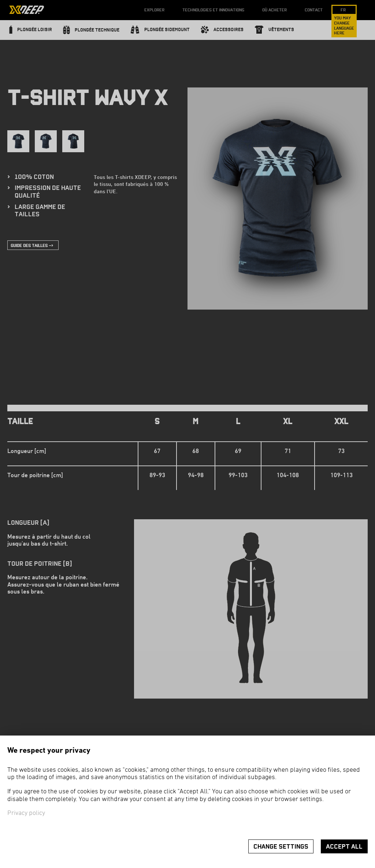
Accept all (344, 847)
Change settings (281, 847)
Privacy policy (26, 813)
